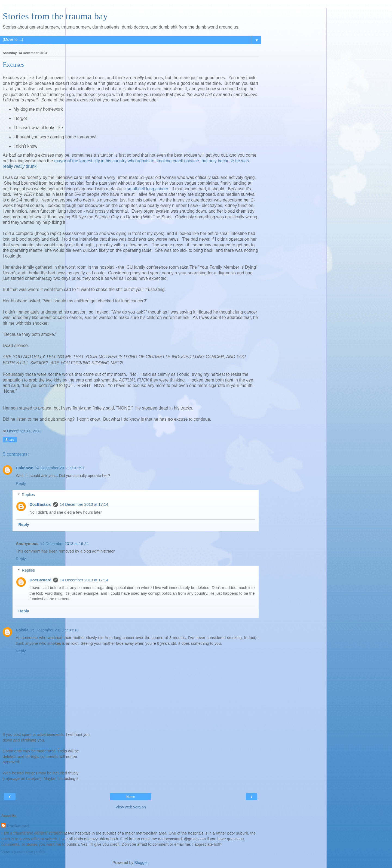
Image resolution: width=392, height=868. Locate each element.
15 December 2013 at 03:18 (54, 630)
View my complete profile (23, 852)
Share (10, 440)
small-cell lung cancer (147, 189)
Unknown (25, 468)
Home (131, 797)
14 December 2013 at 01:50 (59, 468)
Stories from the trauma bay (55, 16)
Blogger (141, 863)
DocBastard (40, 504)
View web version (131, 807)
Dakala (22, 630)
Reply (21, 483)
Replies (28, 495)
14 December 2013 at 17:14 (84, 504)
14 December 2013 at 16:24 (64, 544)
